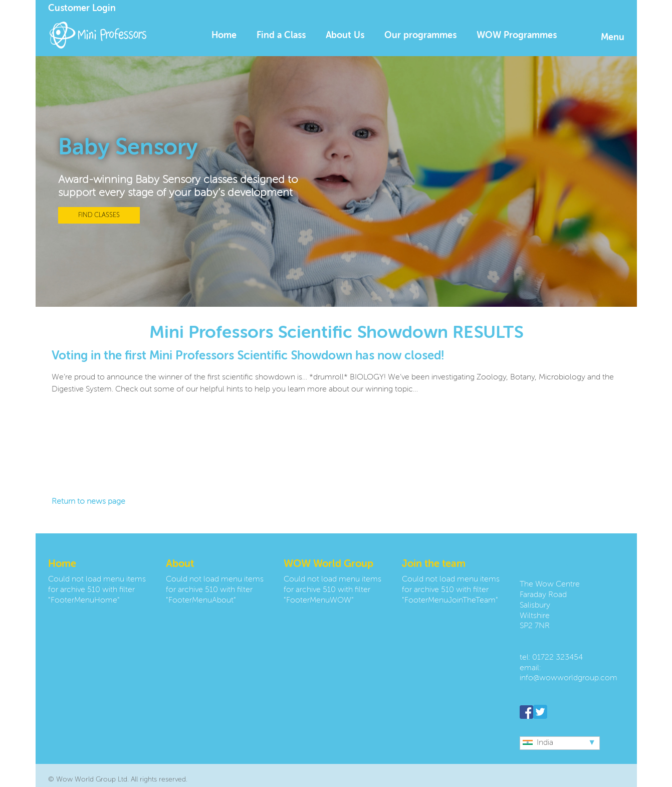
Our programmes (420, 36)
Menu (613, 38)
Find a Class (281, 36)
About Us (345, 36)
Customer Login (82, 9)
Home (224, 36)
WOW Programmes (517, 36)
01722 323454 (557, 658)
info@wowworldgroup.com (569, 678)
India (538, 743)
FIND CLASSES (99, 215)
